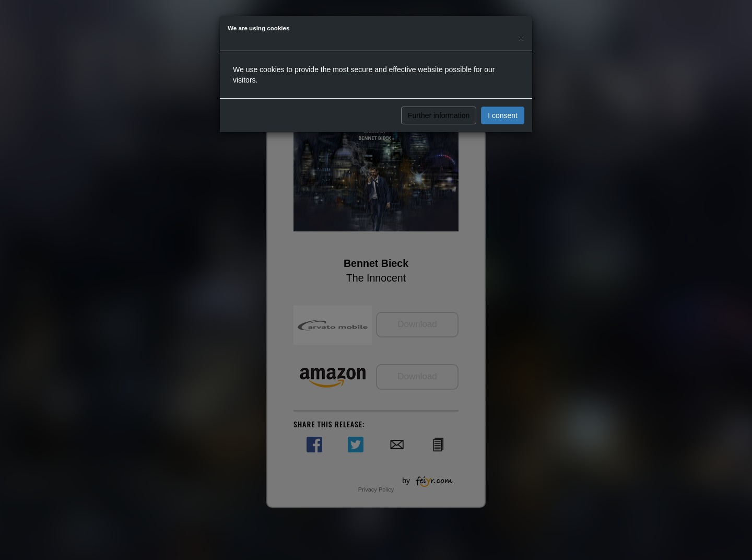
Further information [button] (439, 115)
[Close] (521, 37)
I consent (503, 115)
